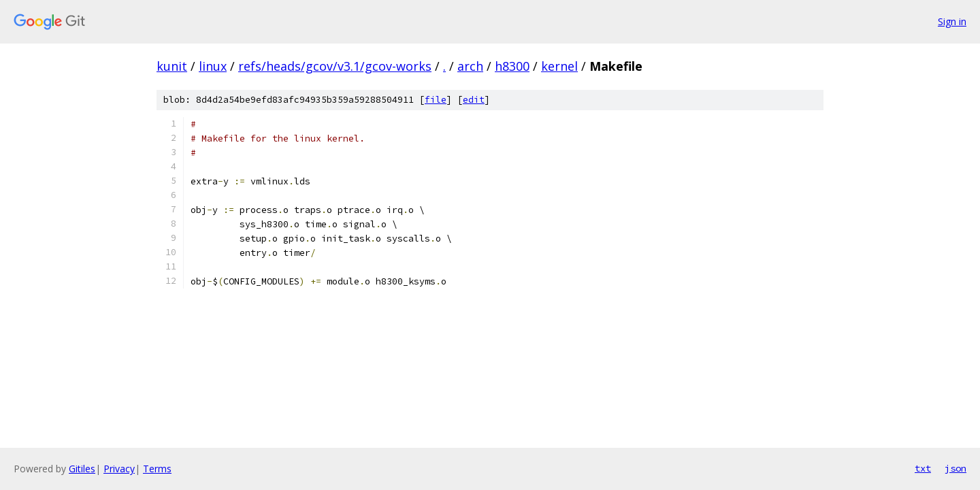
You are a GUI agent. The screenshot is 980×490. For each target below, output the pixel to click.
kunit (172, 66)
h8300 (512, 66)
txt (923, 468)
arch (470, 66)
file (436, 100)
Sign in (952, 21)
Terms (157, 469)
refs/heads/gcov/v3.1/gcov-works (335, 66)
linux (213, 66)
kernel (559, 66)
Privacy (119, 469)
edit (474, 100)
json (955, 468)
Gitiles (82, 469)
